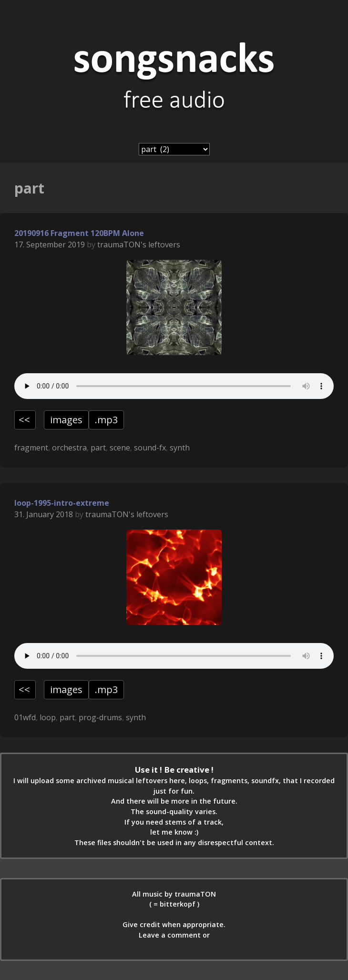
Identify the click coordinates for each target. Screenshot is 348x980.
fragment (31, 448)
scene (120, 448)
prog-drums (100, 717)
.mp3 (106, 420)
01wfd (25, 717)
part (98, 448)
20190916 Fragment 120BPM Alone (79, 233)
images (66, 420)
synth (180, 448)
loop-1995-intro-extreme (62, 503)
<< (24, 420)
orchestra (69, 448)
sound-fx (150, 448)
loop (48, 717)
